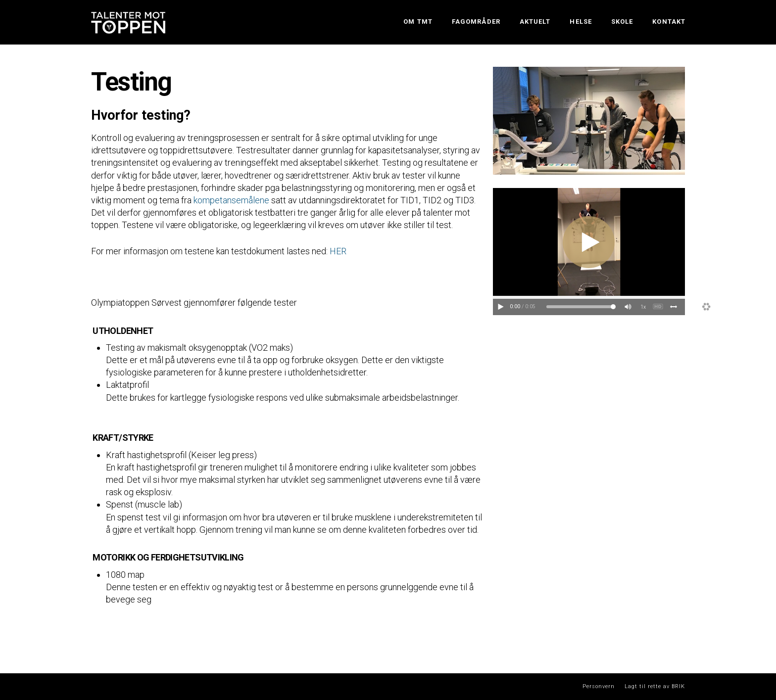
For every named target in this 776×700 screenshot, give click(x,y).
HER (338, 251)
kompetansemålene (231, 200)
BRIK (678, 686)
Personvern (599, 686)
